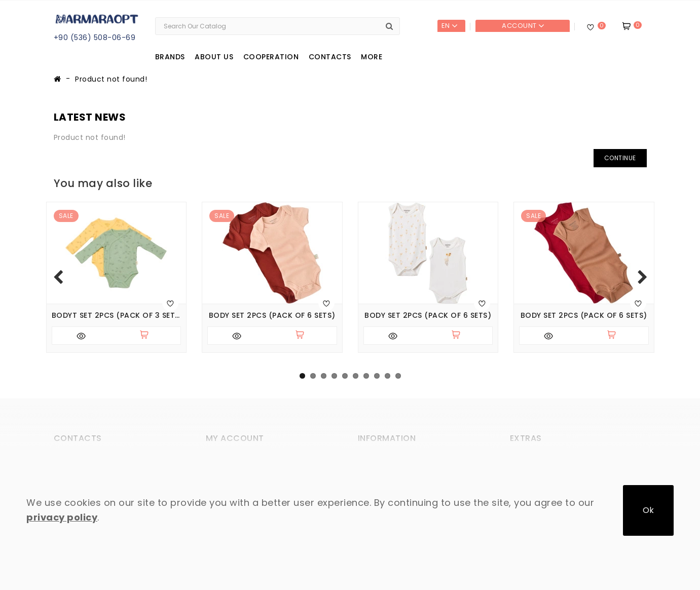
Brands (170, 57)
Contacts (330, 57)
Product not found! (111, 79)
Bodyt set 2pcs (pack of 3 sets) (117, 316)
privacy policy (62, 517)
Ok (648, 510)
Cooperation (271, 57)
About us (214, 57)
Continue (620, 158)
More (372, 57)
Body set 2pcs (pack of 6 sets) (272, 316)
